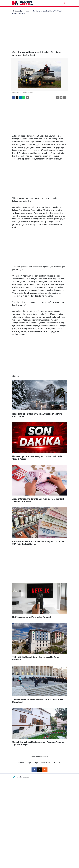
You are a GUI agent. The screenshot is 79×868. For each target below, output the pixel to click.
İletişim (36, 763)
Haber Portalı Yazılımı (23, 777)
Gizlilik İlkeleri (46, 763)
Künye (29, 763)
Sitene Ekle (57, 763)
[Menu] (64, 3)
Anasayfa (17, 11)
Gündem (27, 11)
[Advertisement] (39, 33)
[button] (57, 97)
